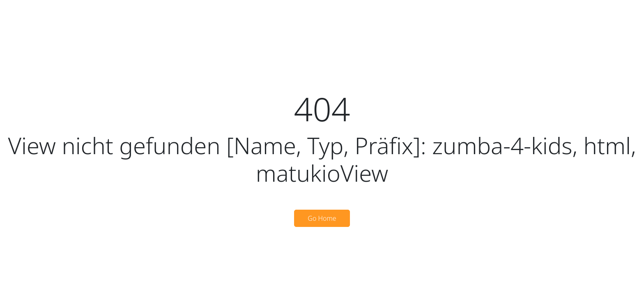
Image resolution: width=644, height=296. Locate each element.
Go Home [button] (322, 218)
